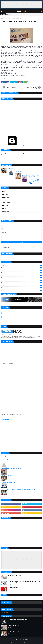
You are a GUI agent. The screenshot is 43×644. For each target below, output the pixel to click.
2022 (22, 268)
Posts (5, 246)
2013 (22, 285)
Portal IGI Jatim (5, 153)
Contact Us (26, 640)
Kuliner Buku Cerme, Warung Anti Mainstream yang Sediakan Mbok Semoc (19, 496)
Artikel (5, 192)
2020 (22, 273)
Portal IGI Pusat (5, 155)
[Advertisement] (6, 392)
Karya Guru (6, 197)
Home (3, 19)
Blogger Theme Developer (30, 642)
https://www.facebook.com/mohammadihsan (15, 76)
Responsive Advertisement (21, 5)
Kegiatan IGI (6, 200)
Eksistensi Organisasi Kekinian (8, 482)
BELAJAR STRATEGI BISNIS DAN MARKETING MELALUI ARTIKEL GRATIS (18, 489)
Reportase (6, 211)
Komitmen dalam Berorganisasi (15, 587)
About (21, 640)
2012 (22, 288)
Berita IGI (6, 194)
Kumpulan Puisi (7, 203)
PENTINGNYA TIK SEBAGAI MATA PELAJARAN (12, 469)
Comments (6, 248)
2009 (22, 290)
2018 (22, 278)
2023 (22, 265)
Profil (6, 19)
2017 (22, 280)
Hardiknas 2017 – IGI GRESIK (14, 575)
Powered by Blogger (17, 146)
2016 (22, 283)
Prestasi (6, 206)
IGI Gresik (4, 25)
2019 (22, 275)
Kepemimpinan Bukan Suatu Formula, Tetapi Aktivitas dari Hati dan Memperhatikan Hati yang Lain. (24, 582)
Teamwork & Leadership (7, 476)
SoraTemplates (15, 642)
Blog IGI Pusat (25, 153)
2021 (22, 270)
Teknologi (6, 214)
